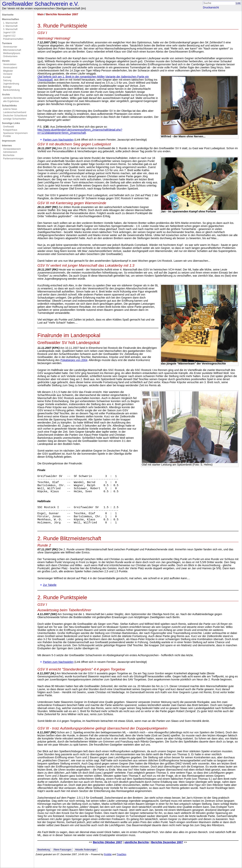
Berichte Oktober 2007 (108, 851)
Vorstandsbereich (12, 149)
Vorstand (8, 74)
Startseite (8, 15)
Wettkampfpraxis (12, 53)
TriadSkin (121, 864)
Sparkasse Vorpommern (15, 133)
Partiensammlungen (13, 159)
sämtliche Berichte (12, 98)
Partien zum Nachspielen (58, 140)
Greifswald (9, 127)
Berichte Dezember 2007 (167, 851)
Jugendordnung (11, 84)
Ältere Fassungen (62, 859)
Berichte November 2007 (62, 14)
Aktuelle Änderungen (86, 859)
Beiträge (7, 87)
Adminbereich (10, 152)
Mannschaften (11, 19)
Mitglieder (8, 71)
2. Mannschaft (10, 26)
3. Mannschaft (10, 29)
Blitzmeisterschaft (12, 50)
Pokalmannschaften (13, 39)
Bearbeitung (44, 859)
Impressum (9, 141)
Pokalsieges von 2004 (74, 360)
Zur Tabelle (50, 594)
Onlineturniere (10, 56)
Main (40, 14)
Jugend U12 (9, 36)
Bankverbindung (11, 90)
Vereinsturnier (10, 47)
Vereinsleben (10, 64)
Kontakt (7, 77)
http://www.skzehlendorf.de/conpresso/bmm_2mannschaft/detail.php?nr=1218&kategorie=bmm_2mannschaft (80, 131)
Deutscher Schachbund (15, 116)
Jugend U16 (9, 32)
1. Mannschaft (10, 23)
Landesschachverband (15, 112)
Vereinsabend (10, 68)
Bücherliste (9, 155)
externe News (10, 109)
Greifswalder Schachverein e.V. (40, 4)
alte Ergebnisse (11, 101)
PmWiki (7, 136)
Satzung (7, 80)
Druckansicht (211, 7)
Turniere (7, 43)
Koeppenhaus (10, 130)
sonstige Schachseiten (15, 119)
